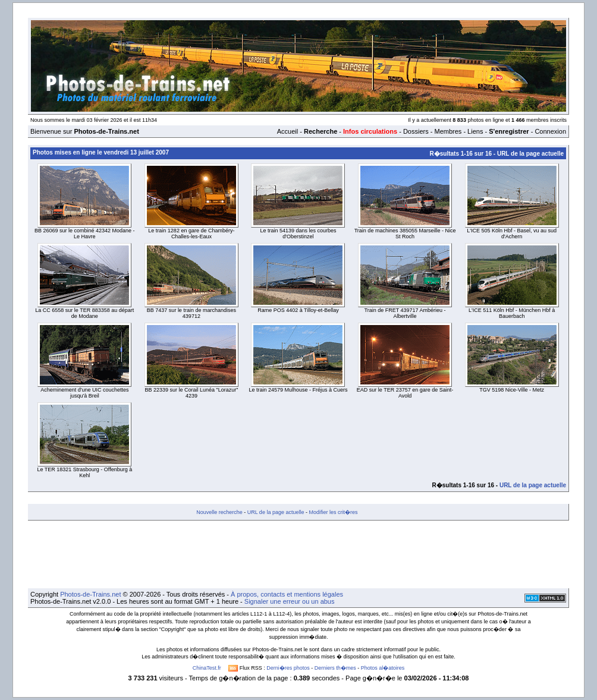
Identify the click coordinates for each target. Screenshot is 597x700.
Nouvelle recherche (219, 512)
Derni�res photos (288, 668)
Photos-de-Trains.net (90, 594)
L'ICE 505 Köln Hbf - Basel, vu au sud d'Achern (512, 234)
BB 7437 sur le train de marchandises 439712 (191, 313)
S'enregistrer (509, 131)
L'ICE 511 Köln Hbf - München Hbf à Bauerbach (512, 313)
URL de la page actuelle (530, 154)
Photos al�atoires (383, 668)
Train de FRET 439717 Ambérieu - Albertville (405, 313)
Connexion (550, 131)
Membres (448, 131)
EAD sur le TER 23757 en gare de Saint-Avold (405, 393)
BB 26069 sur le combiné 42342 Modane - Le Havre (85, 234)
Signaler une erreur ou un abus (290, 601)
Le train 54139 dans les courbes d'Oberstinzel (298, 234)
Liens (475, 131)
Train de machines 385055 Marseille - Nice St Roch (405, 234)
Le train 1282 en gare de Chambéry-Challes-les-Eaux (191, 234)
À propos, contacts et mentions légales (287, 594)
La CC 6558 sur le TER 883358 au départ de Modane (84, 313)
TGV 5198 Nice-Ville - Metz (512, 390)
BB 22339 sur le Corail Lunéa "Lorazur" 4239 (191, 393)
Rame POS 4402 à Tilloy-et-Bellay (298, 310)
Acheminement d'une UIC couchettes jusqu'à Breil (84, 393)
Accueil (287, 131)
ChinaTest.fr (207, 668)
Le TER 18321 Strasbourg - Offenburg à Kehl (84, 472)
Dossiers (416, 131)
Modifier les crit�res (333, 512)
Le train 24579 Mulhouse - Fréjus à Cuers (298, 390)
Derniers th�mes (335, 668)
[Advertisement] (298, 554)
